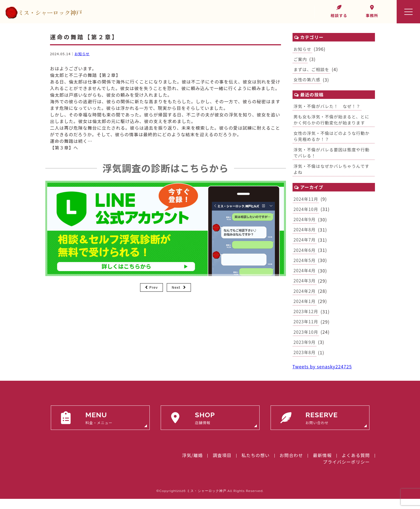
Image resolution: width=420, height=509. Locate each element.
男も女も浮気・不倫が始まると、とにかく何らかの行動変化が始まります (333, 122)
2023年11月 (307, 330)
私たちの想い (256, 465)
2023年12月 (307, 320)
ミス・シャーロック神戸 (207, 501)
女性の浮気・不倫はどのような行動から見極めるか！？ (334, 139)
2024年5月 (305, 267)
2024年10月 (307, 214)
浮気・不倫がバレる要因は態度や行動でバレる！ (334, 156)
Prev (153, 287)
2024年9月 (305, 225)
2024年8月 (305, 235)
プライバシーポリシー (347, 472)
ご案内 (301, 60)
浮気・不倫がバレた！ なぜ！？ (329, 108)
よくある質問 (356, 465)
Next (176, 287)
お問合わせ (291, 465)
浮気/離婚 (193, 465)
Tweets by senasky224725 (322, 377)
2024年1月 (305, 309)
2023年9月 (305, 352)
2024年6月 (305, 257)
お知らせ (82, 54)
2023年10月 (307, 341)
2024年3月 (305, 288)
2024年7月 (305, 246)
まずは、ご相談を (312, 70)
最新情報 (322, 465)
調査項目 (222, 465)
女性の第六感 (308, 81)
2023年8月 (305, 362)
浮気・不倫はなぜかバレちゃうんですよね (333, 173)
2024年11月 (307, 204)
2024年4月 (305, 278)
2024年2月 (305, 299)
